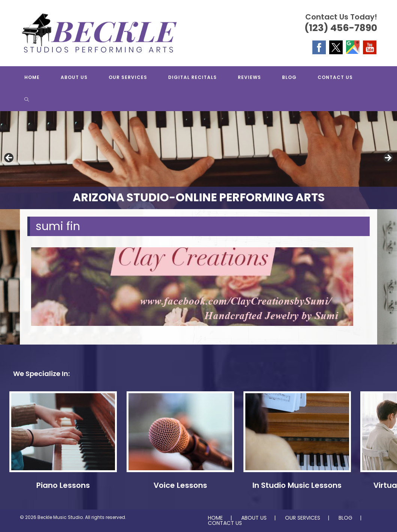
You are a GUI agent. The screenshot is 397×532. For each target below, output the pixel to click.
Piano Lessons (63, 485)
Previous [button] (9, 158)
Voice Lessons (180, 485)
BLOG (346, 518)
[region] (198, 160)
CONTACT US (225, 523)
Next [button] (388, 158)
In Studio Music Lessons (297, 485)
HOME (215, 518)
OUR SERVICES (303, 518)
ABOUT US (254, 518)
